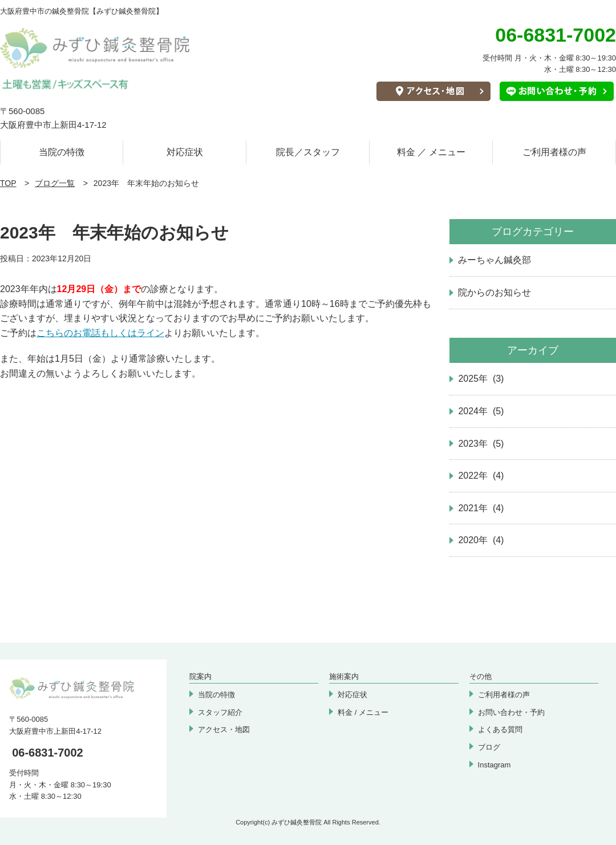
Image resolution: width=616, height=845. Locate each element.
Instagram (495, 765)
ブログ (489, 747)
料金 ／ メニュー (431, 152)
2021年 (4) (481, 508)
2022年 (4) (481, 476)
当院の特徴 (62, 152)
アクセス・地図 (224, 729)
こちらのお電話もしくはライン (100, 333)
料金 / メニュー (363, 712)
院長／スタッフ (308, 152)
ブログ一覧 (55, 183)
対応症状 (185, 152)
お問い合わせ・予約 (511, 712)
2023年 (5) (481, 444)
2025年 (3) (481, 379)
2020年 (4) (481, 540)
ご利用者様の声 (554, 152)
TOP (8, 183)
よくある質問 (500, 729)
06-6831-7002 (48, 753)
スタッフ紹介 (220, 712)
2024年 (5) (481, 411)
